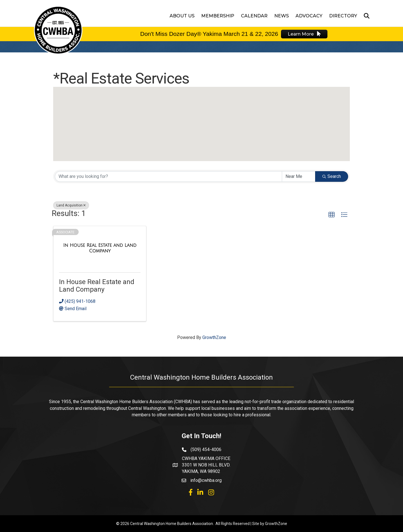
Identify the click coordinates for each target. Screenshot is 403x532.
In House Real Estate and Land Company (97, 285)
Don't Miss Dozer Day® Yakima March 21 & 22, (202, 34)
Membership (218, 16)
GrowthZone (214, 337)
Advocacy (309, 16)
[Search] (365, 16)
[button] (201, 119)
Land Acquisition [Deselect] (71, 205)
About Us (182, 16)
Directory (343, 16)
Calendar (254, 16)
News (282, 16)
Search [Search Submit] (332, 176)
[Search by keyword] (168, 176)
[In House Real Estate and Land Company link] (100, 248)
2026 (271, 34)
